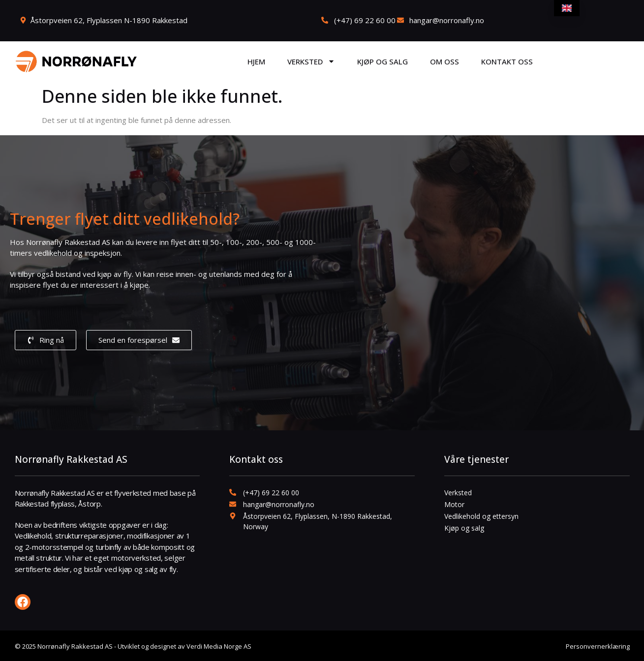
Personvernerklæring (598, 646)
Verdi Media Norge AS (219, 646)
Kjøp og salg (383, 61)
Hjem (256, 61)
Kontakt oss (507, 61)
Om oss (445, 61)
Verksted (311, 61)
